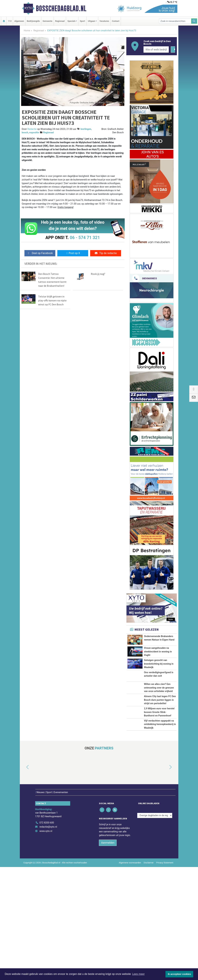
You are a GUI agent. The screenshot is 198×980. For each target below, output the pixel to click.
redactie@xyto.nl (48, 940)
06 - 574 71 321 (85, 238)
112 (10, 21)
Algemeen (19, 21)
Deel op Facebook (40, 253)
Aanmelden (108, 956)
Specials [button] (71, 21)
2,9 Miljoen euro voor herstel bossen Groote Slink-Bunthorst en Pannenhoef (159, 793)
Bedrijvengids (33, 21)
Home (27, 31)
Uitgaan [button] (91, 21)
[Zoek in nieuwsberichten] (175, 21)
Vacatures (104, 21)
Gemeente (47, 21)
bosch (25, 133)
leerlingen (86, 129)
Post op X (73, 253)
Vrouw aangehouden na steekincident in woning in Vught (158, 663)
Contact (116, 21)
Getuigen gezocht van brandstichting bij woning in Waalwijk (159, 686)
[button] (24, 885)
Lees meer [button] (138, 974)
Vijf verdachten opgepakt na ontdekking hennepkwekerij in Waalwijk (160, 831)
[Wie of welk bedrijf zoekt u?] (156, 49)
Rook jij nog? (98, 274)
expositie (34, 133)
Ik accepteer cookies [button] (179, 974)
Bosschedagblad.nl (61, 8)
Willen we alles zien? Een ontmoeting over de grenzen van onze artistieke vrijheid (159, 725)
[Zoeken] (194, 21)
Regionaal (60, 21)
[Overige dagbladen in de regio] (155, 928)
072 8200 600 (47, 936)
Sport (82, 21)
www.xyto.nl (46, 944)
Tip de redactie (106, 253)
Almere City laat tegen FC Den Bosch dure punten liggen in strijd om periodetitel (160, 759)
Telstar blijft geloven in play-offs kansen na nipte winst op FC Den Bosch (52, 300)
